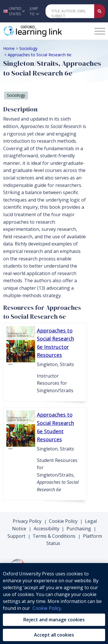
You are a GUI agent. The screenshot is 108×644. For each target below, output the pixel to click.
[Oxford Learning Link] (46, 31)
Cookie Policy (63, 521)
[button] (13, 11)
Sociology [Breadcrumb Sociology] (28, 48)
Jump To (34, 11)
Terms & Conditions (54, 536)
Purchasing (79, 529)
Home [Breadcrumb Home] (9, 48)
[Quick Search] (70, 11)
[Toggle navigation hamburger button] (100, 31)
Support (16, 536)
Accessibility (47, 529)
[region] (54, 604)
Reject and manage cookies (54, 620)
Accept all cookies (54, 635)
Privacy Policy (27, 521)
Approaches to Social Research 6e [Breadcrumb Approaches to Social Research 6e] (40, 55)
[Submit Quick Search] (100, 11)
